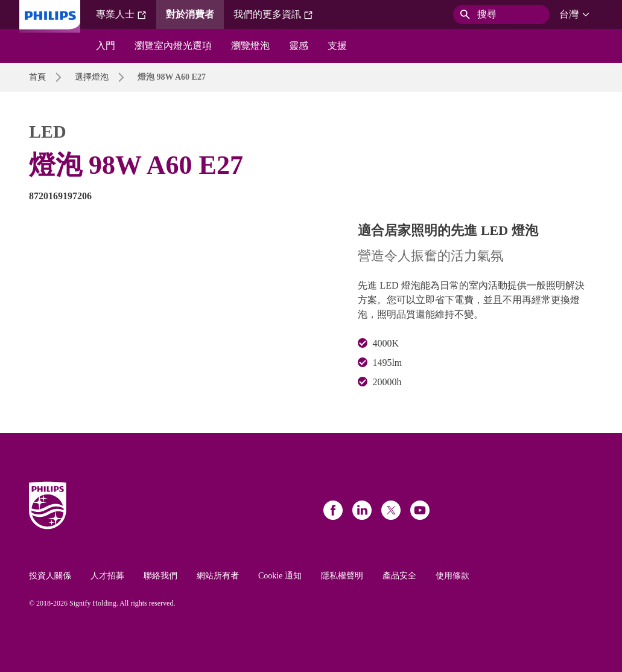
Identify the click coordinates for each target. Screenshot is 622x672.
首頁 (37, 77)
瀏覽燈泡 (250, 46)
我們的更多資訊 (273, 14)
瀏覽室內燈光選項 (173, 46)
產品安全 (399, 576)
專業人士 (121, 14)
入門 (106, 46)
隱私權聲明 (342, 576)
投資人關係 (50, 576)
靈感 (299, 46)
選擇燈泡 (92, 77)
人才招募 (107, 576)
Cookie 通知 (280, 576)
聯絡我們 (160, 576)
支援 (337, 46)
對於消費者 (190, 14)
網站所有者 (218, 576)
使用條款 (452, 576)
